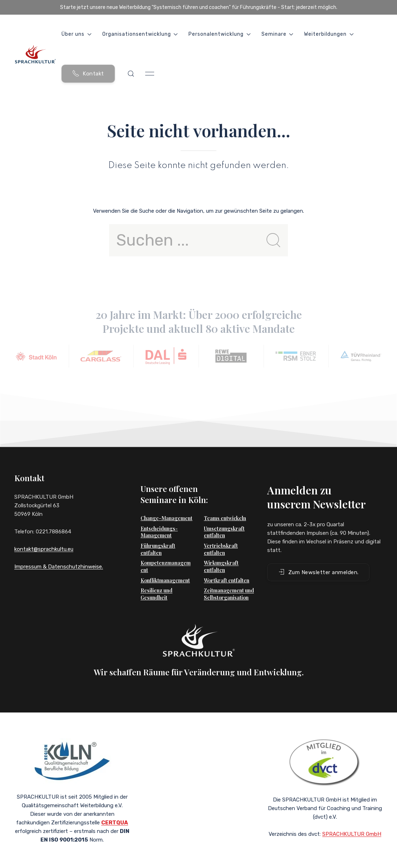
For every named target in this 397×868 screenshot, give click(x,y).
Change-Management (166, 507)
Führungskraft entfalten (158, 539)
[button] (131, 74)
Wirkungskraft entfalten (221, 556)
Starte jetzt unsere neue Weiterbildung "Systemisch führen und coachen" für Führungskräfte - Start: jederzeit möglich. (199, 7)
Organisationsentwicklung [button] (140, 34)
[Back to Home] (35, 54)
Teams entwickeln (225, 507)
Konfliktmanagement (165, 570)
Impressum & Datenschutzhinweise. (59, 567)
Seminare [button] (278, 34)
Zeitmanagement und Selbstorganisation (229, 583)
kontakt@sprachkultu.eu (44, 549)
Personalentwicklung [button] (220, 34)
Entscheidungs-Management (159, 521)
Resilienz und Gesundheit (156, 583)
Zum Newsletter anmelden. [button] (318, 561)
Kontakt (88, 73)
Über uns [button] (77, 34)
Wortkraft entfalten (227, 570)
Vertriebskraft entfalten (221, 539)
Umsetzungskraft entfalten (224, 521)
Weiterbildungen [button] (329, 34)
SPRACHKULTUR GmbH (352, 823)
